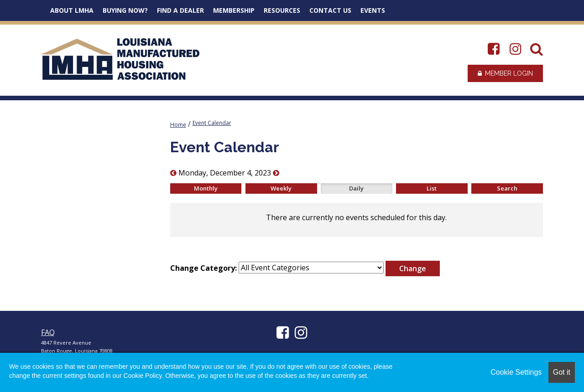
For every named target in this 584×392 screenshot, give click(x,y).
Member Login (505, 73)
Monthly (206, 188)
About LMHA (72, 10)
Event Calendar (212, 123)
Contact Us (330, 10)
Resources (282, 10)
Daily (356, 188)
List (432, 188)
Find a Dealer (180, 10)
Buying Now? (125, 10)
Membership (234, 10)
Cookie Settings (516, 372)
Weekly (281, 188)
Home (178, 125)
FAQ (48, 332)
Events (373, 10)
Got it (562, 372)
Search (507, 188)
